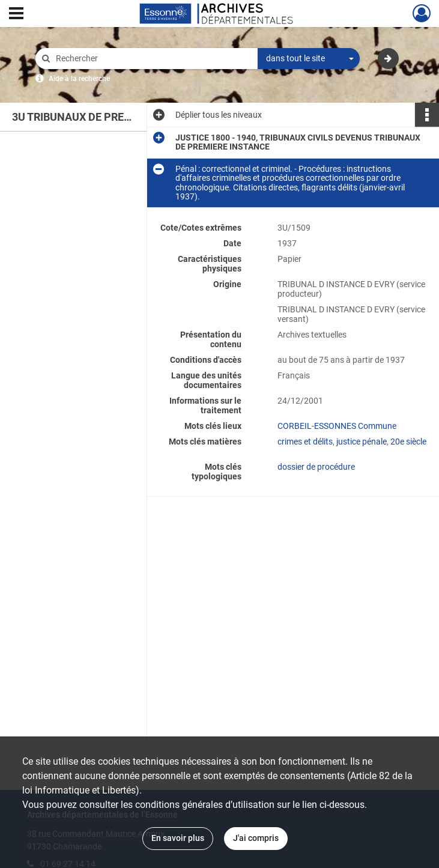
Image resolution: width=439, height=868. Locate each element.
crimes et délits (305, 442)
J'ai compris (256, 838)
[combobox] (309, 59)
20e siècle (408, 442)
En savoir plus (178, 838)
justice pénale (362, 442)
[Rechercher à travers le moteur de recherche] (153, 59)
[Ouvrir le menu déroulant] (16, 14)
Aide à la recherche (79, 79)
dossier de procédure (316, 467)
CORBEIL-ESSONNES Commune (337, 426)
